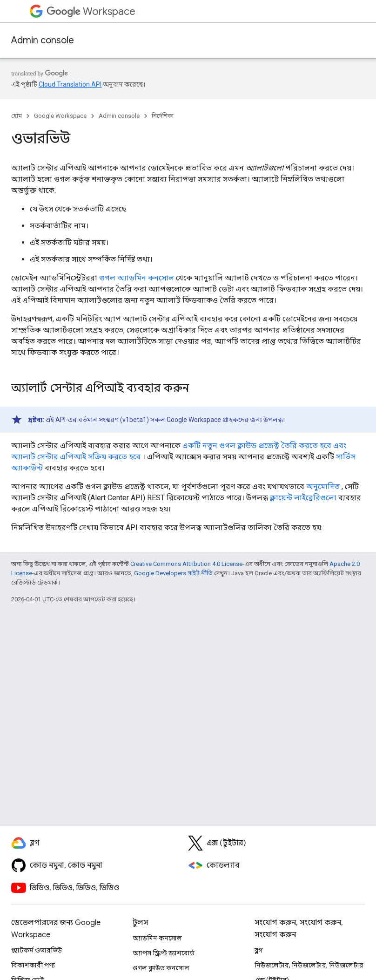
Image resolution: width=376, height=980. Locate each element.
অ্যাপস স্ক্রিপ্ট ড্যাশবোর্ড (164, 953)
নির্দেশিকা (163, 116)
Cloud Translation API (70, 84)
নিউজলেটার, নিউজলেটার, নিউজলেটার (309, 965)
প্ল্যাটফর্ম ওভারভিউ (37, 950)
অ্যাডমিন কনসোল (157, 938)
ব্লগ (258, 950)
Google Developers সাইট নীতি (173, 573)
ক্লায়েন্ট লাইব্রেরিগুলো (303, 498)
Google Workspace (60, 116)
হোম (17, 116)
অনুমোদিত (323, 487)
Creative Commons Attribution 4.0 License (186, 564)
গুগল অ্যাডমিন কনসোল (137, 278)
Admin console (43, 40)
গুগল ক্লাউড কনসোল (161, 968)
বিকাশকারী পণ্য (33, 965)
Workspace (91, 11)
